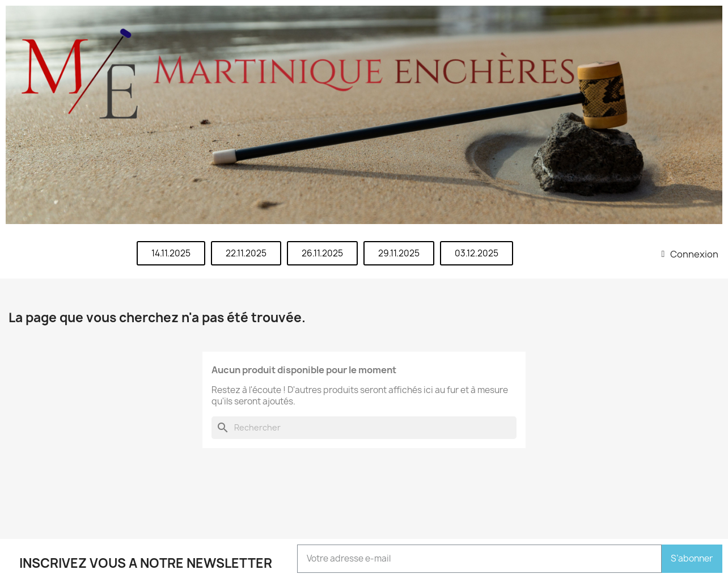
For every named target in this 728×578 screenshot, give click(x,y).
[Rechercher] (364, 428)
